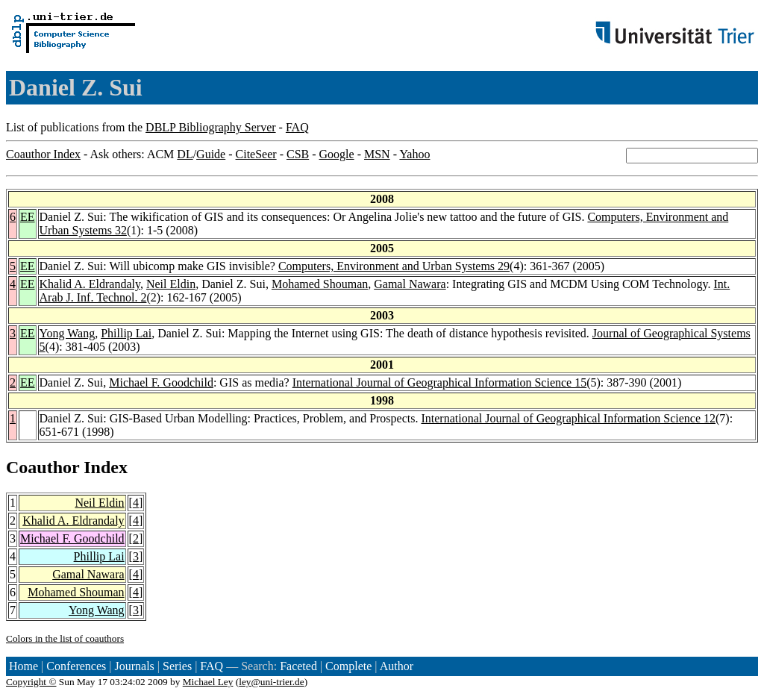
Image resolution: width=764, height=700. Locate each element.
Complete (348, 666)
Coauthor (43, 467)
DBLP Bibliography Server (211, 127)
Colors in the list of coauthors (65, 638)
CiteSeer (256, 154)
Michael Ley (208, 682)
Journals (134, 666)
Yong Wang (68, 333)
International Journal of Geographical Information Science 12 (568, 418)
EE (28, 217)
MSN (377, 154)
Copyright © (31, 682)
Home (24, 666)
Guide (211, 154)
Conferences (76, 666)
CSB (298, 154)
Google (337, 154)
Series (177, 666)
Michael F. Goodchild (161, 382)
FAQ (297, 127)
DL (185, 154)
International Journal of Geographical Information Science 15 (440, 382)
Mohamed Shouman (320, 284)
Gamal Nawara (410, 284)
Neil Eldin (171, 284)
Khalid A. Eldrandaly (90, 284)
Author (397, 666)
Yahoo (414, 154)
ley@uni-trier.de (271, 682)
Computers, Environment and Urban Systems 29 (394, 266)
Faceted (298, 666)
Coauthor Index (43, 154)
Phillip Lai (126, 333)
